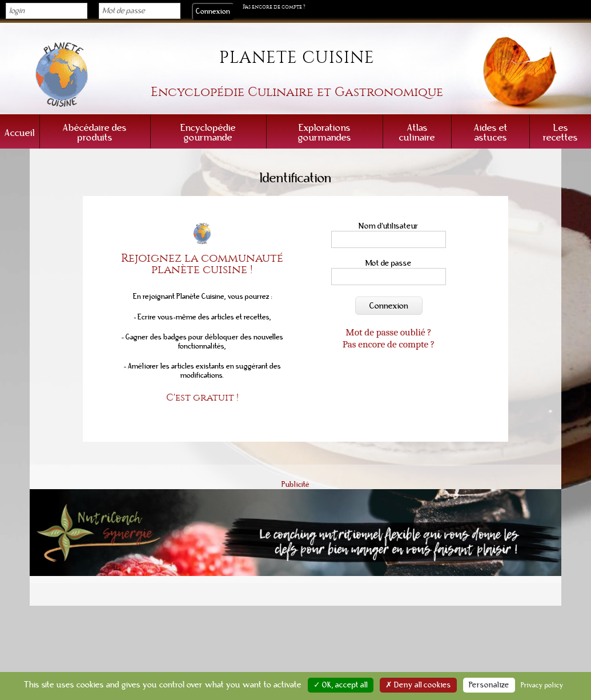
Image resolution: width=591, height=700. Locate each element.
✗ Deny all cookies (418, 685)
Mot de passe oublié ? (388, 332)
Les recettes (560, 133)
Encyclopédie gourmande (208, 133)
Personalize (489, 685)
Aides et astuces (491, 133)
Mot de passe (389, 263)
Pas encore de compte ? (274, 7)
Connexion (389, 306)
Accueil (20, 133)
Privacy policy (542, 685)
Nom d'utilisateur (389, 226)
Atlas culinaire (417, 133)
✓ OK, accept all (341, 685)
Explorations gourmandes (325, 133)
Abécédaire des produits (95, 133)
